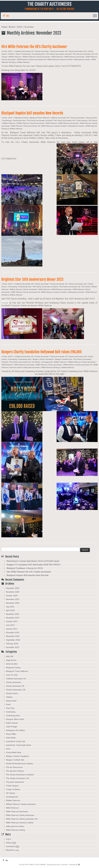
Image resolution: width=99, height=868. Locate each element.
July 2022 (10, 607)
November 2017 (13, 618)
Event (18, 54)
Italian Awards (12, 723)
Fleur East (10, 708)
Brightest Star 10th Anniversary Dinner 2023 (32, 279)
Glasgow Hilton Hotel (15, 719)
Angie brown (11, 660)
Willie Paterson (57, 57)
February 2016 (12, 644)
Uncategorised (47, 362)
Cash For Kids (12, 675)
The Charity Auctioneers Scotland (59, 54)
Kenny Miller (11, 734)
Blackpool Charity (22, 118)
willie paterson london (82, 59)
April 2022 (10, 610)
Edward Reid (11, 701)
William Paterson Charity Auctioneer (37, 57)
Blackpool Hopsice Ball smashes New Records (32, 113)
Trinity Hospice (82, 120)
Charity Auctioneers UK (77, 51)
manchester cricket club (16, 741)
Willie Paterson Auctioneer (75, 57)
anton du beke (12, 664)
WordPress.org (12, 850)
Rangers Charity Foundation (43, 359)
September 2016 (13, 640)
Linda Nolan (11, 738)
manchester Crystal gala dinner (19, 745)
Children (11, 54)
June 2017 (10, 625)
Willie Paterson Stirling (50, 367)
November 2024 (13, 592)
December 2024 (13, 588)
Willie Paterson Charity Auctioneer (49, 365)
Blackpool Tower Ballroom (40, 118)
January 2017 (12, 629)
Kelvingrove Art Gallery (15, 730)
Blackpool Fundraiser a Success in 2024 (25, 568)
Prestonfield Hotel (14, 752)
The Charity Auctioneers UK (83, 54)
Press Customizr (62, 865)
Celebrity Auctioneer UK (24, 51)
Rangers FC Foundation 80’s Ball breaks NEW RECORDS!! (34, 565)
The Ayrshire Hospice (15, 771)
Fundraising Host (38, 54)
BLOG (12, 27)
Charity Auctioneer (42, 51)
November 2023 (13, 599)
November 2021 (13, 614)
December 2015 (13, 647)
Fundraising (26, 54)
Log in (8, 839)
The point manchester (15, 782)
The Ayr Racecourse (14, 767)
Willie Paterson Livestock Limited (60, 59)
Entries (11, 843)
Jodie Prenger (12, 727)
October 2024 (12, 596)
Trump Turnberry (13, 789)
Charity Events (91, 118)
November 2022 (13, 603)
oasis (8, 749)
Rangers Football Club (64, 359)
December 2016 (13, 633)
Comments (13, 846)
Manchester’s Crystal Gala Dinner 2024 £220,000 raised (33, 561)
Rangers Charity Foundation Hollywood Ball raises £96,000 (42, 352)
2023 (20, 27)
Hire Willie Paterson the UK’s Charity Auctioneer (34, 47)
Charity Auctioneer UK (59, 51)
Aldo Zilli (10, 656)
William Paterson (15, 57)
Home (4, 27)
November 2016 (13, 636)
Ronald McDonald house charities (20, 764)
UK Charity (93, 120)
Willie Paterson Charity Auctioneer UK (32, 59)
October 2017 (12, 621)
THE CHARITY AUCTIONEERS (50, 4)
